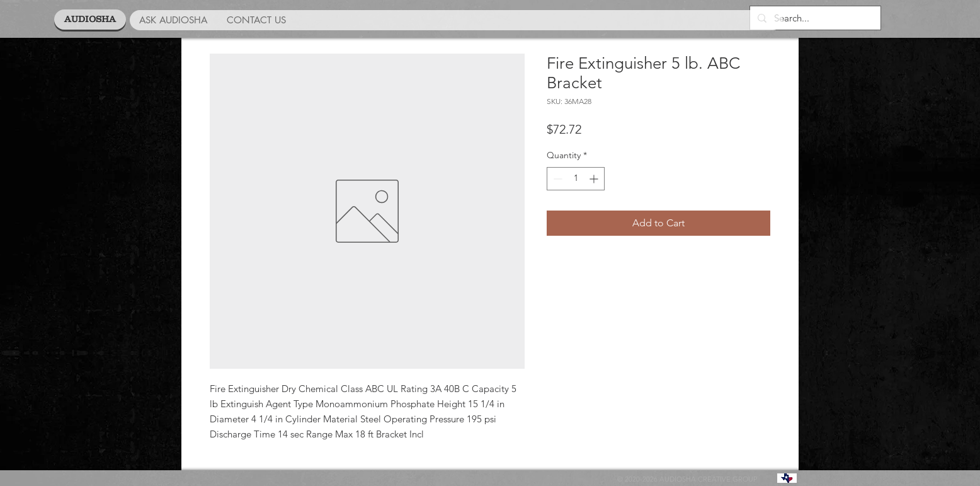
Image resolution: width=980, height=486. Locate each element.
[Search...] (814, 18)
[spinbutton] (576, 179)
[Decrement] (556, 179)
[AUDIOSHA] (90, 20)
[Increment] (595, 179)
